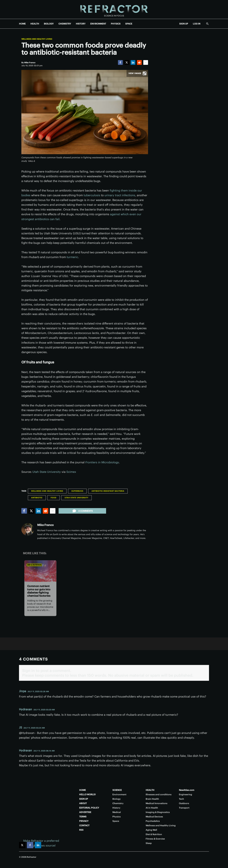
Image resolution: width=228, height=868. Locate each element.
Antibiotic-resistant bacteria (108, 491)
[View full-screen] (145, 73)
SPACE (129, 24)
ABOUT (83, 803)
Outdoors (184, 803)
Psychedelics (153, 821)
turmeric (72, 257)
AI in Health (152, 808)
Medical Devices (154, 817)
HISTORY (81, 24)
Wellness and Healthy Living (37, 39)
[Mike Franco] (30, 63)
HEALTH (35, 24)
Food (54, 498)
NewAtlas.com (187, 790)
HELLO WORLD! (87, 794)
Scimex (71, 472)
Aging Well (151, 830)
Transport (184, 808)
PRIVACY (84, 821)
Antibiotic (37, 498)
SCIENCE (117, 790)
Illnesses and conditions (159, 794)
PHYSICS (116, 24)
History (116, 808)
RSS (81, 830)
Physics (117, 817)
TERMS (83, 817)
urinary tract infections (120, 195)
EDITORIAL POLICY (89, 808)
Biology (117, 799)
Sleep (149, 843)
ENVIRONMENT (98, 24)
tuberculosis (92, 195)
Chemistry (118, 803)
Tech (181, 799)
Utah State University (47, 472)
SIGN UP (184, 24)
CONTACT (84, 825)
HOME (22, 24)
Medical (117, 812)
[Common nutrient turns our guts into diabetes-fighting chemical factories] (40, 571)
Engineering (185, 794)
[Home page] (114, 9)
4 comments (82, 511)
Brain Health (152, 799)
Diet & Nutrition (34, 565)
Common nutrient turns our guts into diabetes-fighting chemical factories (39, 591)
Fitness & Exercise (155, 839)
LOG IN (197, 24)
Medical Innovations (157, 803)
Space (116, 821)
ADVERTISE (85, 812)
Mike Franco (45, 525)
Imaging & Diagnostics (158, 812)
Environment (119, 794)
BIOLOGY (49, 24)
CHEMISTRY (65, 24)
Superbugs (77, 491)
